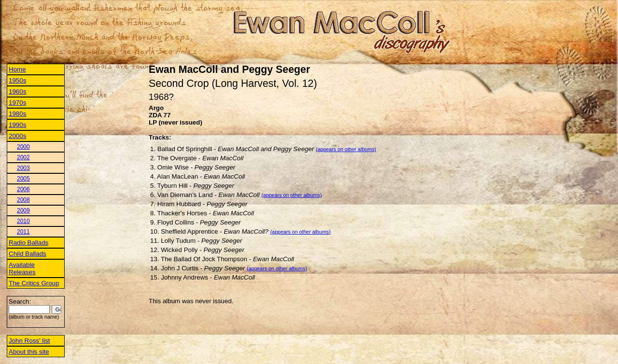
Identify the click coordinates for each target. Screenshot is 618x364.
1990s (17, 125)
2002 (23, 157)
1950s (17, 80)
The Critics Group (34, 283)
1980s (17, 114)
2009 (23, 210)
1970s (17, 103)
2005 (23, 179)
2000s (17, 136)
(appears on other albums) (346, 149)
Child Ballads (28, 254)
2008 (23, 200)
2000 (23, 147)
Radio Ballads (28, 243)
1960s (17, 91)
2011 (23, 232)
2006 (23, 189)
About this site (29, 352)
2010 (23, 221)
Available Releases (22, 268)
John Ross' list (29, 341)
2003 (23, 168)
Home (17, 69)
